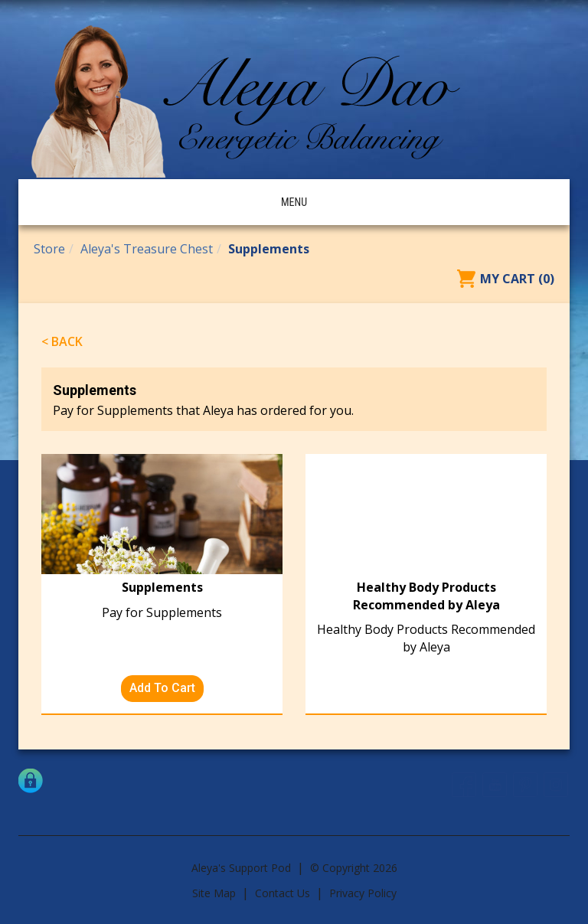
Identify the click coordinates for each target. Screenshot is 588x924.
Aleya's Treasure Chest (147, 249)
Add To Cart (162, 688)
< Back (62, 341)
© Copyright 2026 (354, 868)
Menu (294, 202)
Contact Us (283, 893)
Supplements (269, 249)
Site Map (214, 893)
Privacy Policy (363, 893)
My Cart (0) (517, 279)
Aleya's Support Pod (241, 868)
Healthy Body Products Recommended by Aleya (426, 596)
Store (49, 249)
